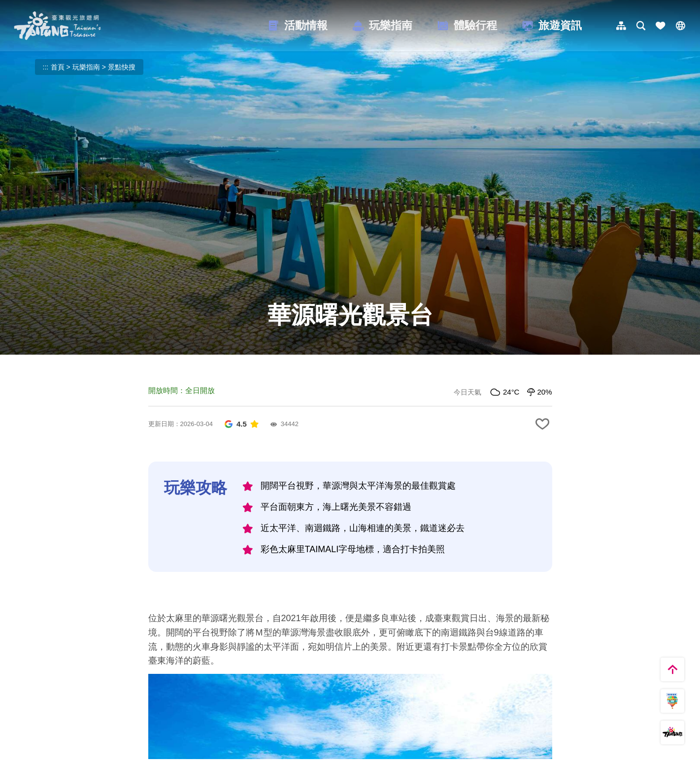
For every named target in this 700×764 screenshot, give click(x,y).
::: (46, 67)
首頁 (58, 67)
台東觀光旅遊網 (57, 26)
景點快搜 (122, 67)
